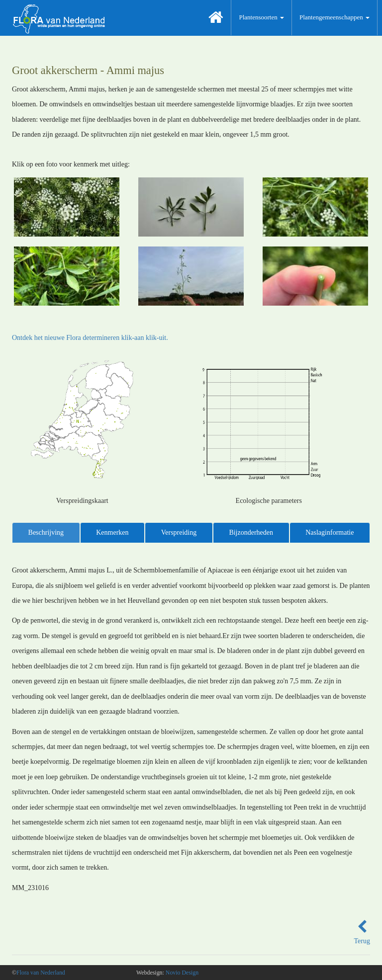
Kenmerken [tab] (112, 532)
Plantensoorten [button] (261, 17)
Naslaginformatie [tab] (330, 532)
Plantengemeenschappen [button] (334, 17)
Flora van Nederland (41, 973)
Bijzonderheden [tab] (251, 532)
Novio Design (182, 973)
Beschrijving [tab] (46, 532)
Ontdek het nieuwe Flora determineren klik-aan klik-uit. (90, 338)
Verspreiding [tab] (179, 532)
